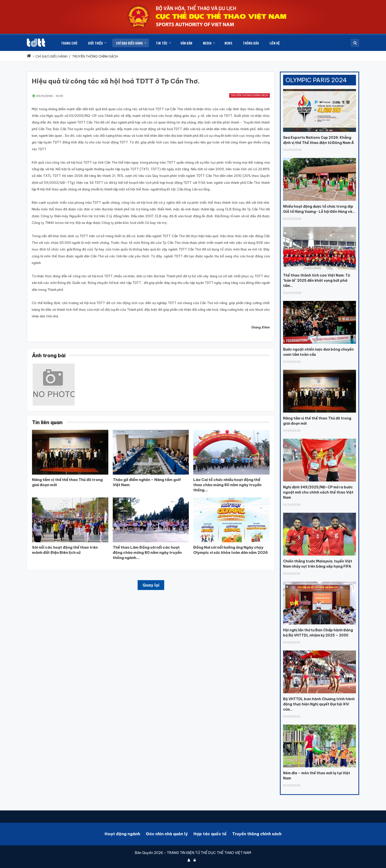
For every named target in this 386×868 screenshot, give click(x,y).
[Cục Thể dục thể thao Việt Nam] (36, 43)
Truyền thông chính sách (249, 95)
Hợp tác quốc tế (210, 834)
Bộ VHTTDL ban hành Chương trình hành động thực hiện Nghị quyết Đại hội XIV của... (319, 704)
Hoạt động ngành (122, 834)
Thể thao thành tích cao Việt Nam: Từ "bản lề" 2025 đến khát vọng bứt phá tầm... (316, 280)
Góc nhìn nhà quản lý (167, 834)
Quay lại (151, 585)
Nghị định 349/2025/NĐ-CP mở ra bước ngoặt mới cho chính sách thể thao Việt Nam (318, 492)
